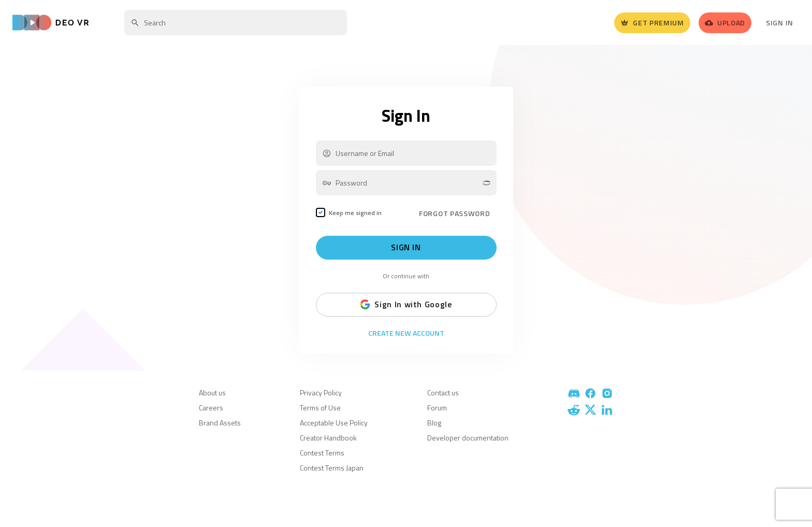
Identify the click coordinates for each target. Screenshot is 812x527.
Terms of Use (320, 408)
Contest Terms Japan (332, 468)
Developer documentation (468, 438)
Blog (434, 423)
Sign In (780, 23)
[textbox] (236, 23)
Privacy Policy (321, 393)
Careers (211, 408)
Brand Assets (220, 423)
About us (212, 393)
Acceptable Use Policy (334, 423)
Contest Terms (322, 453)
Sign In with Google (406, 305)
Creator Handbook (328, 438)
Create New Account (406, 333)
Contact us (443, 393)
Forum (437, 408)
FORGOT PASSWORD (455, 213)
